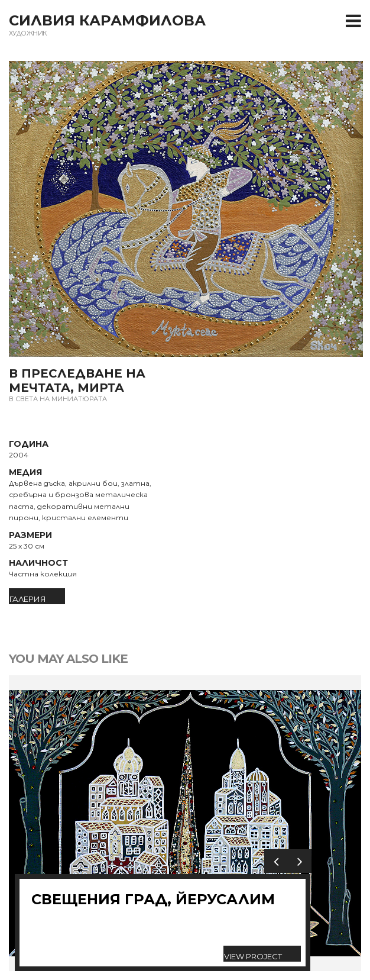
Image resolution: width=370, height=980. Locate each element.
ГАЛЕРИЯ (28, 599)
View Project (253, 956)
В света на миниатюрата (58, 399)
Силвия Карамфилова (107, 20)
